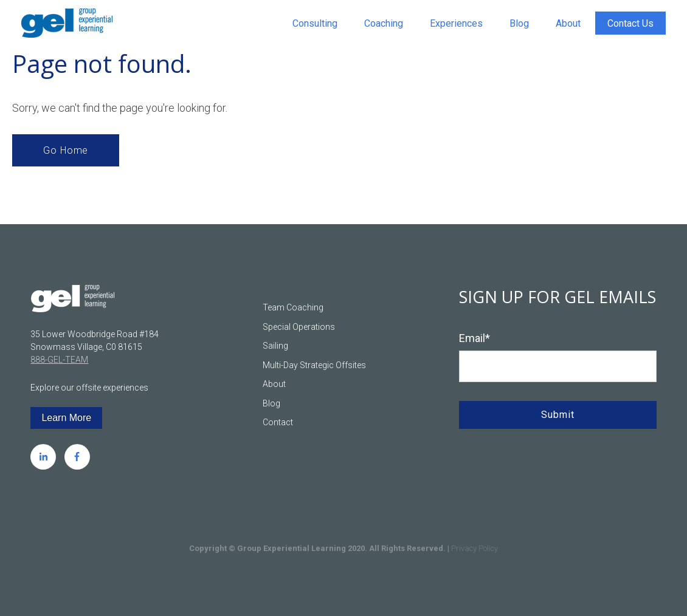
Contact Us (630, 23)
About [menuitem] (274, 384)
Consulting (315, 23)
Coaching (384, 23)
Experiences (456, 23)
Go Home (66, 150)
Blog (519, 23)
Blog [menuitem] (271, 403)
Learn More (66, 418)
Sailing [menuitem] (275, 346)
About (568, 23)
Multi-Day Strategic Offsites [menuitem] (314, 365)
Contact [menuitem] (278, 422)
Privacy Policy (475, 548)
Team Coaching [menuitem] (293, 307)
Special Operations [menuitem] (299, 327)
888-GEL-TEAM (59, 360)
